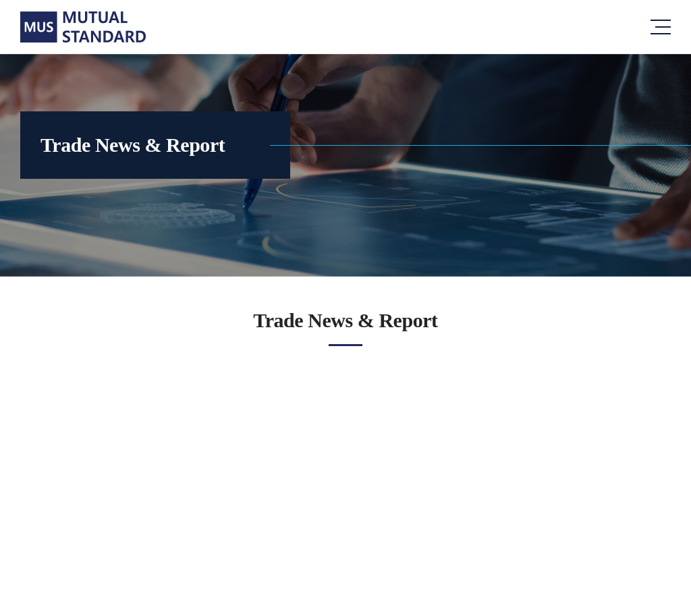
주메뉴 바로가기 (0, 0)
